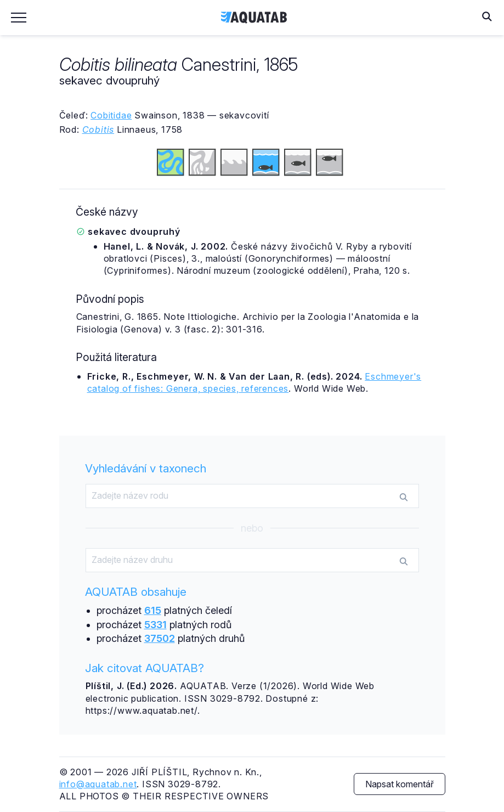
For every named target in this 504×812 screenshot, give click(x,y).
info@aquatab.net (98, 784)
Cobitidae (111, 115)
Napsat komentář (400, 784)
